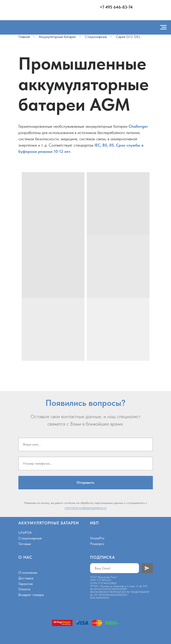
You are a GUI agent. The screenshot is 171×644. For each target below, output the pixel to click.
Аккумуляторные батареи (57, 37)
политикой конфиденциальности (85, 508)
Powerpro (97, 544)
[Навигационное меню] (163, 27)
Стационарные (96, 37)
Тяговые (25, 544)
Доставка (26, 578)
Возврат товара (31, 595)
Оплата (24, 589)
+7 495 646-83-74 (116, 7)
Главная (24, 37)
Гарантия (26, 584)
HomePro (97, 538)
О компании (28, 573)
